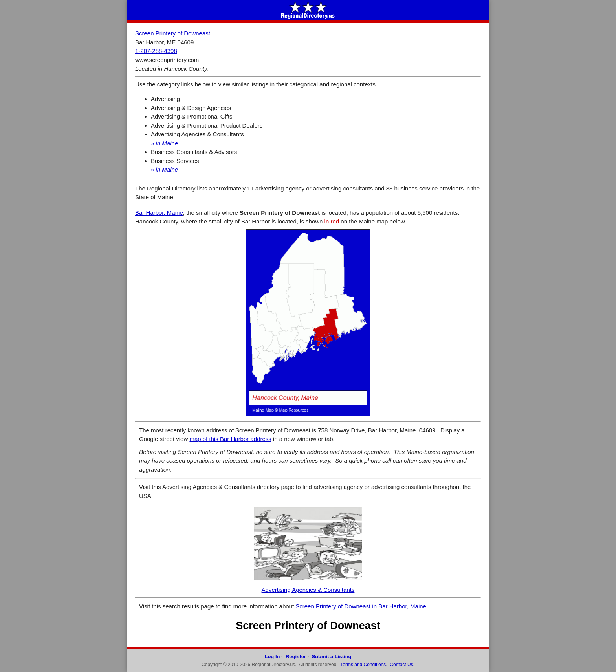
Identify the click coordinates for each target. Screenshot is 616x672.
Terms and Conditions (363, 665)
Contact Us (401, 665)
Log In (272, 656)
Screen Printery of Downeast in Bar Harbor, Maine (361, 606)
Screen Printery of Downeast (173, 33)
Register (296, 656)
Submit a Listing (331, 656)
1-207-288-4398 (156, 51)
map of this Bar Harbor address (230, 439)
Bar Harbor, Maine (159, 213)
